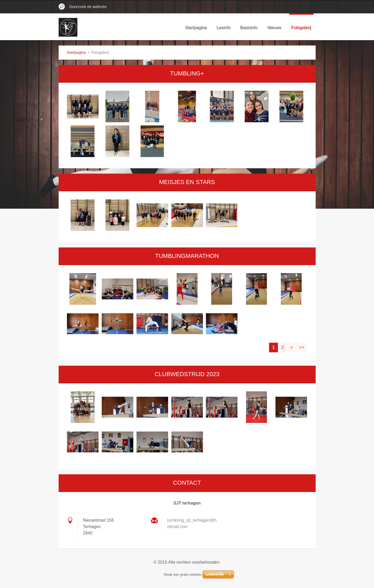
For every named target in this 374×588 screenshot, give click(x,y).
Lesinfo (224, 28)
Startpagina (196, 28)
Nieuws (274, 28)
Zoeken (62, 6)
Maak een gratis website (183, 574)
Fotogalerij (301, 28)
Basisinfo (249, 28)
